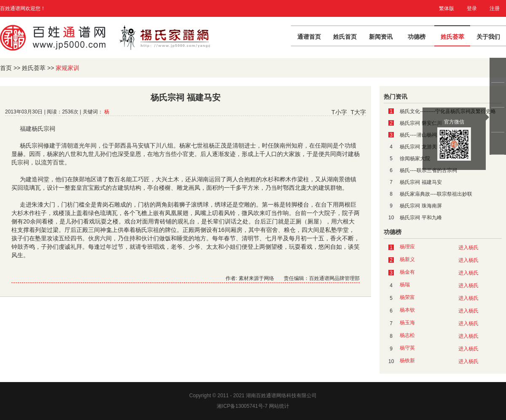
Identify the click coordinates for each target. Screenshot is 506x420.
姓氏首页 (345, 37)
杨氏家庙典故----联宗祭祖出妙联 (436, 194)
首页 (6, 68)
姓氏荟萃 (452, 37)
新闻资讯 (381, 37)
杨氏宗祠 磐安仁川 (421, 123)
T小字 (339, 112)
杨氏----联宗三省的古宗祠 (428, 170)
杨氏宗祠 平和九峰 (421, 218)
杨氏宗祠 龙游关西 (421, 147)
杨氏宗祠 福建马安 (421, 182)
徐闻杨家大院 (415, 159)
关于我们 (488, 37)
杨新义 (407, 259)
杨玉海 (407, 323)
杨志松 (407, 335)
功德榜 (417, 37)
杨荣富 (407, 297)
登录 (472, 8)
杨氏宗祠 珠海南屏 (421, 206)
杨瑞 (405, 285)
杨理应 (407, 247)
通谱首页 (309, 37)
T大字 (358, 112)
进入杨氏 (468, 248)
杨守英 (407, 348)
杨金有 (407, 272)
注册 (495, 8)
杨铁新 (407, 361)
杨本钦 (407, 310)
